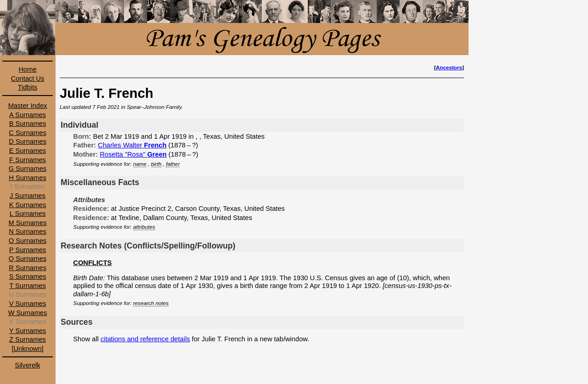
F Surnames (28, 160)
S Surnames (28, 277)
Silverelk (27, 365)
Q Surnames (28, 259)
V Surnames (28, 304)
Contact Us (28, 79)
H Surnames (27, 178)
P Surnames (28, 250)
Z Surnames (28, 339)
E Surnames (28, 151)
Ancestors (449, 67)
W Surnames (28, 313)
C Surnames (27, 133)
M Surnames (27, 223)
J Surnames (28, 196)
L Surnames (28, 214)
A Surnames (28, 115)
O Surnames (28, 241)
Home (27, 69)
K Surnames (28, 205)
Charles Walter (132, 145)
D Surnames (27, 141)
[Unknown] (27, 349)
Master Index (28, 106)
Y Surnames (28, 331)
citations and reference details (145, 339)
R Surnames (27, 268)
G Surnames (28, 169)
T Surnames (28, 286)
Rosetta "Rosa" (133, 154)
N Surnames (27, 232)
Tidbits (28, 87)
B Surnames (28, 124)
